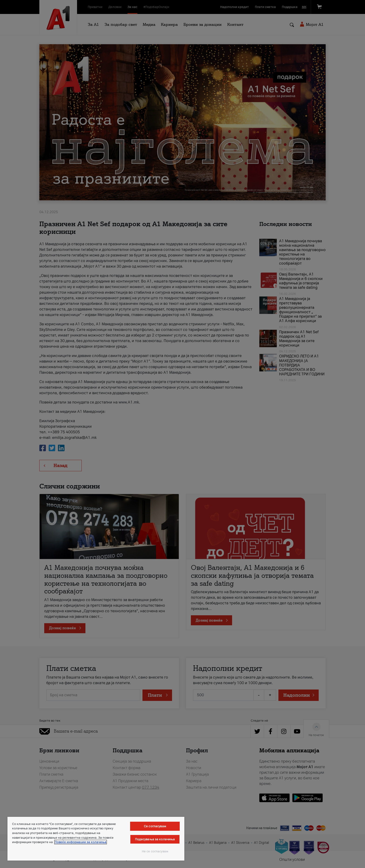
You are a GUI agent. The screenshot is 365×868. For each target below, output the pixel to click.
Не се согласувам (155, 851)
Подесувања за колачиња (155, 839)
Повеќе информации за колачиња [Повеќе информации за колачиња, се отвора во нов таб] (81, 842)
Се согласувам (155, 826)
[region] (96, 839)
